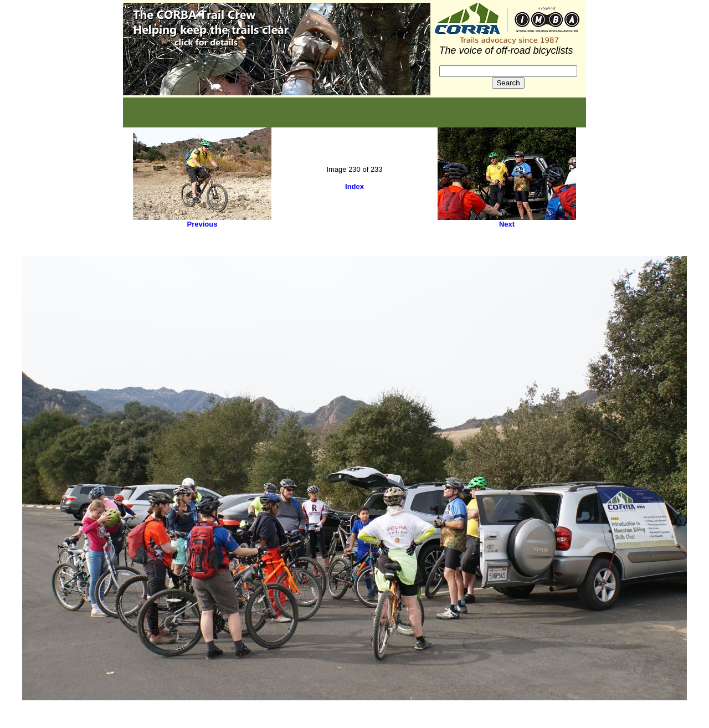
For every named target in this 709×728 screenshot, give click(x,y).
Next (507, 224)
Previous (202, 224)
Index (354, 186)
